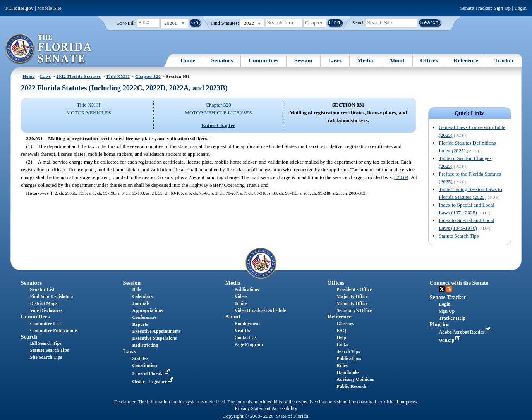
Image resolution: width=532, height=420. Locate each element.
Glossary (345, 324)
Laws (335, 60)
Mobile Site (49, 8)
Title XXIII (118, 76)
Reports (140, 324)
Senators (222, 60)
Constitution (145, 365)
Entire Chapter (219, 125)
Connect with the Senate (459, 283)
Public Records (352, 386)
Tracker (504, 60)
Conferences (145, 317)
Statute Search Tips (459, 236)
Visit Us (242, 330)
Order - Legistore (154, 382)
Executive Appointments (157, 331)
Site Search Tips (46, 357)
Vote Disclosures (46, 310)
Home (188, 60)
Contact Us (245, 337)
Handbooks (348, 372)
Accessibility (285, 408)
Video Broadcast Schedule (260, 310)
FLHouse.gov (20, 8)
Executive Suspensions (155, 338)
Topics (241, 303)
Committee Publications (54, 330)
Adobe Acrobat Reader (465, 332)
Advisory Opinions (355, 379)
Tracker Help (452, 318)
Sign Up (502, 8)
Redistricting (145, 345)
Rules (342, 365)
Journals (141, 303)
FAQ (341, 330)
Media (365, 60)
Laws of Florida (152, 374)
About (397, 60)
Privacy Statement (252, 408)
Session (303, 60)
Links (342, 344)
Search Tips (348, 351)
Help (341, 337)
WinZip (450, 340)
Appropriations (148, 310)
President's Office (354, 289)
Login (520, 8)
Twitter (442, 289)
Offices (429, 60)
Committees (263, 60)
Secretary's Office (354, 310)
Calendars (143, 296)
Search (358, 22)
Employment (247, 324)
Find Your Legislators (52, 296)
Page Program (248, 344)
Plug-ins (439, 324)
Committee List (46, 324)
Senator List (42, 289)
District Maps (44, 303)
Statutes (140, 358)
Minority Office (352, 303)
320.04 (401, 177)
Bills (137, 289)
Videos (241, 296)
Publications (246, 289)
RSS (449, 289)
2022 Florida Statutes (78, 76)
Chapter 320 (148, 76)
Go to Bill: (126, 23)
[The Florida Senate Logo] (49, 49)
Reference (466, 60)
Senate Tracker (448, 297)
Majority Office (352, 296)
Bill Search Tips (46, 343)
